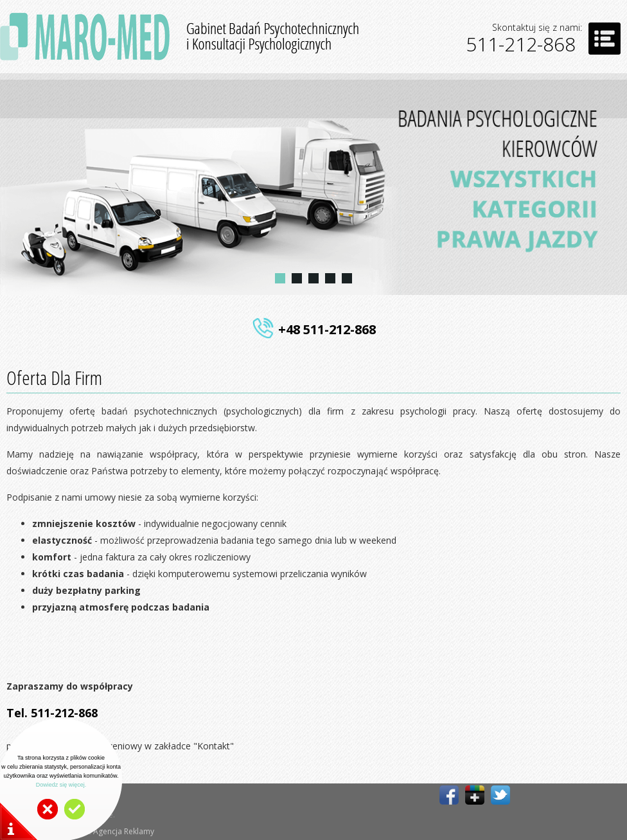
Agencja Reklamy (124, 831)
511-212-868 (521, 44)
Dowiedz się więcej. (61, 785)
